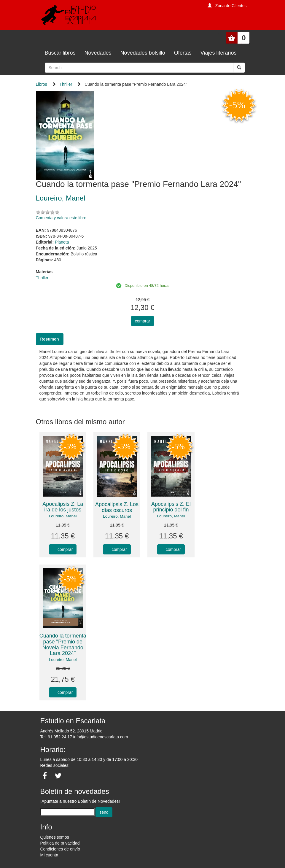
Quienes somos (55, 837)
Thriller (66, 84)
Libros (42, 84)
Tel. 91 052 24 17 (56, 737)
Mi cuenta (49, 855)
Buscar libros (60, 53)
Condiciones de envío (60, 849)
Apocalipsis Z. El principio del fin (171, 507)
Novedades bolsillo (143, 53)
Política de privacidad (60, 843)
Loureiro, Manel (63, 516)
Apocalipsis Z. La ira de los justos (63, 507)
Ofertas (183, 53)
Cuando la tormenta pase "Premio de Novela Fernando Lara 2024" (63, 644)
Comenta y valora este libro (61, 218)
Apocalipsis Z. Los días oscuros (117, 507)
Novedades (98, 53)
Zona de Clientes (231, 6)
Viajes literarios (219, 53)
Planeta (62, 242)
